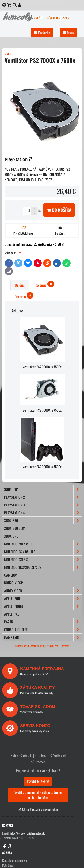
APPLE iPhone (43, 606)
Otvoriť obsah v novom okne (38, 809)
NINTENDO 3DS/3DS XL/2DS (43, 567)
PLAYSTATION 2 (43, 497)
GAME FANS (43, 637)
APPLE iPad (12, 614)
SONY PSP (43, 489)
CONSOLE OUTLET (43, 630)
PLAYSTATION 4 (43, 513)
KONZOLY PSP (14, 583)
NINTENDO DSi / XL (43, 559)
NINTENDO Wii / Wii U (43, 544)
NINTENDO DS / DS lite (43, 552)
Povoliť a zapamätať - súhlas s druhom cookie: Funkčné (38, 795)
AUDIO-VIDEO (43, 591)
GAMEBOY (11, 575)
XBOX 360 (43, 520)
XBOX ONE (11, 536)
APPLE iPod (43, 598)
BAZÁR (43, 622)
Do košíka (59, 210)
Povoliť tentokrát (38, 781)
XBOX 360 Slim (15, 528)
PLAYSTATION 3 (43, 505)
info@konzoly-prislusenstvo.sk (27, 833)
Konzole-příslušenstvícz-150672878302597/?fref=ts (42, 646)
